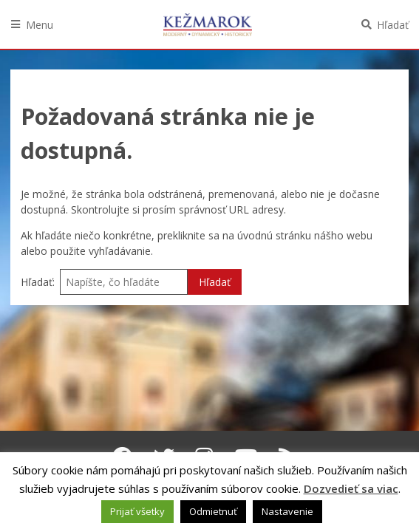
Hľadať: (38, 282)
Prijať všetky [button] (137, 511)
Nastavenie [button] (287, 511)
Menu (40, 25)
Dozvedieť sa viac (351, 488)
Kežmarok (208, 24)
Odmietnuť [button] (213, 511)
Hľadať (393, 25)
